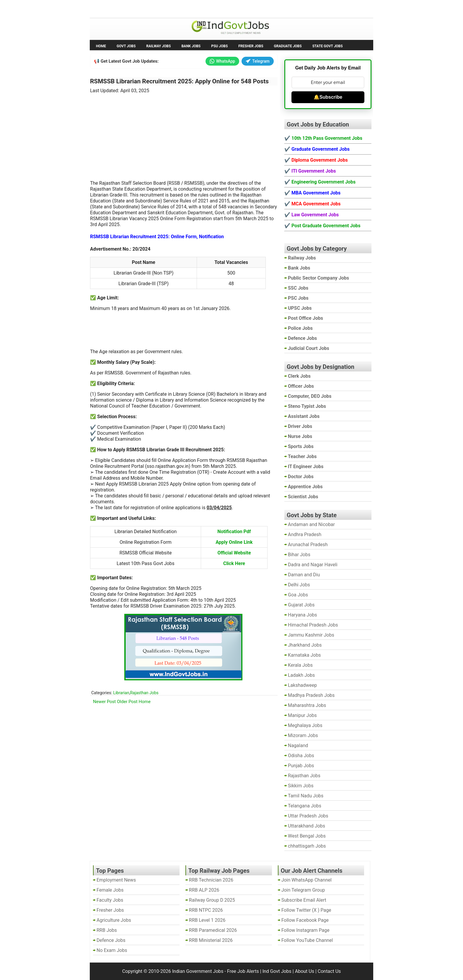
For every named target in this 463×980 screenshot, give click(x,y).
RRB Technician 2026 (211, 880)
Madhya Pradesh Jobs (311, 695)
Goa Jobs (298, 595)
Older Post (127, 702)
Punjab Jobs (301, 766)
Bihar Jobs (299, 555)
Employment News (145, 8)
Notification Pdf (234, 532)
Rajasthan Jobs (144, 693)
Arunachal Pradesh (308, 545)
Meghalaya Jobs (305, 725)
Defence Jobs (111, 940)
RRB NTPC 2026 (206, 910)
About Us (305, 971)
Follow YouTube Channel (307, 940)
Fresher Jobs (251, 46)
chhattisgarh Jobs (307, 846)
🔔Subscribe (328, 97)
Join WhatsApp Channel (307, 880)
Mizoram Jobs (303, 735)
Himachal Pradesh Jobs (313, 625)
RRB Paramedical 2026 (213, 930)
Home (101, 46)
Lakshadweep (302, 685)
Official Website (234, 553)
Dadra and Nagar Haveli (313, 565)
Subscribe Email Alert (304, 900)
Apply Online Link (234, 542)
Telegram (258, 61)
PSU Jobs (219, 46)
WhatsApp (222, 61)
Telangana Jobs (305, 806)
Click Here (234, 563)
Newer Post (104, 702)
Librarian (121, 693)
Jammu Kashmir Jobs (311, 635)
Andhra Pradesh (305, 534)
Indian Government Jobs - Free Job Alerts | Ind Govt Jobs (232, 971)
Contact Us (329, 971)
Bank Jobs (191, 46)
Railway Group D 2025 (212, 900)
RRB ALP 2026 (204, 890)
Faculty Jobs (110, 900)
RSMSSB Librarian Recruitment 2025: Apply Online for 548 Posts (179, 81)
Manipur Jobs (302, 715)
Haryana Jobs (303, 615)
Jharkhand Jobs (305, 645)
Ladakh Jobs (301, 675)
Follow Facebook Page (305, 920)
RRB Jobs (107, 930)
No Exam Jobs (106, 8)
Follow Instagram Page (305, 930)
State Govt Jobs (328, 46)
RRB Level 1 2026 (207, 920)
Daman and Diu (304, 575)
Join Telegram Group (303, 890)
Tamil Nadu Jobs (306, 796)
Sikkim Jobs (301, 786)
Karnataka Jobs (304, 655)
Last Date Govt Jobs (188, 8)
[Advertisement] (184, 133)
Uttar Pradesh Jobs (308, 816)
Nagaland (298, 745)
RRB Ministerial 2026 (211, 940)
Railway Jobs (158, 46)
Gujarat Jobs (301, 605)
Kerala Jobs (300, 665)
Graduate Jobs (288, 46)
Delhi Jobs (299, 585)
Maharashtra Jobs (307, 705)
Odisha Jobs (301, 756)
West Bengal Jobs (307, 836)
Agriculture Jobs (114, 920)
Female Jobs (110, 890)
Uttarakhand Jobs (307, 826)
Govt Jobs (126, 46)
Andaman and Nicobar (311, 524)
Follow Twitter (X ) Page (306, 910)
